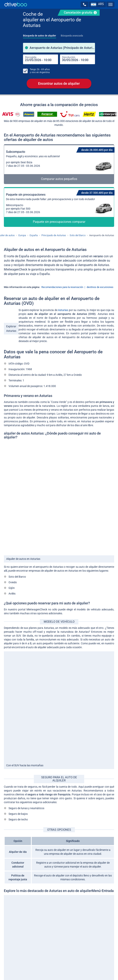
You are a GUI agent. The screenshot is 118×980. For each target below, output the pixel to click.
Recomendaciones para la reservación (62, 287)
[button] (85, 4)
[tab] (40, 35)
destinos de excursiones (100, 287)
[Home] (16, 4)
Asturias (63, 310)
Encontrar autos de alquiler (59, 83)
